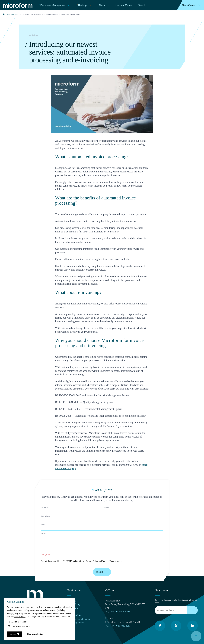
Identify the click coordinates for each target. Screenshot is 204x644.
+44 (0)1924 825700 (120, 612)
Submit (102, 572)
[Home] (4, 14)
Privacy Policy (92, 561)
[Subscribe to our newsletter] (193, 610)
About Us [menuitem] (103, 5)
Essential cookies (20, 622)
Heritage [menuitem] (84, 5)
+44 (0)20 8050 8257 (121, 626)
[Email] (171, 610)
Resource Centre (13, 14)
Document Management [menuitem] (55, 5)
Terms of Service (109, 561)
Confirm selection (35, 634)
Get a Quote (191, 5)
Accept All (15, 634)
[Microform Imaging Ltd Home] (18, 5)
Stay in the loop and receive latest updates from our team (176, 601)
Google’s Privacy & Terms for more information (50, 617)
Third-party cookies (21, 626)
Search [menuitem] (142, 5)
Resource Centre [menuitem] (123, 5)
